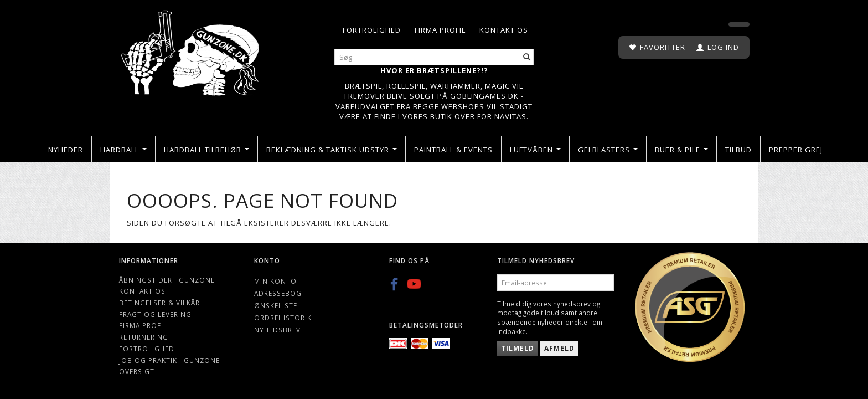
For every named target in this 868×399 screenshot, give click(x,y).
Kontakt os (504, 30)
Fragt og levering (155, 314)
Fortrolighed (372, 30)
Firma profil (440, 30)
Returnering (144, 337)
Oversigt (137, 371)
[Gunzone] (191, 50)
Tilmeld (518, 348)
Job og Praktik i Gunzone (169, 360)
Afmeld (559, 348)
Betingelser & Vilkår (159, 303)
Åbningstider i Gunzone (167, 280)
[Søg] (527, 57)
